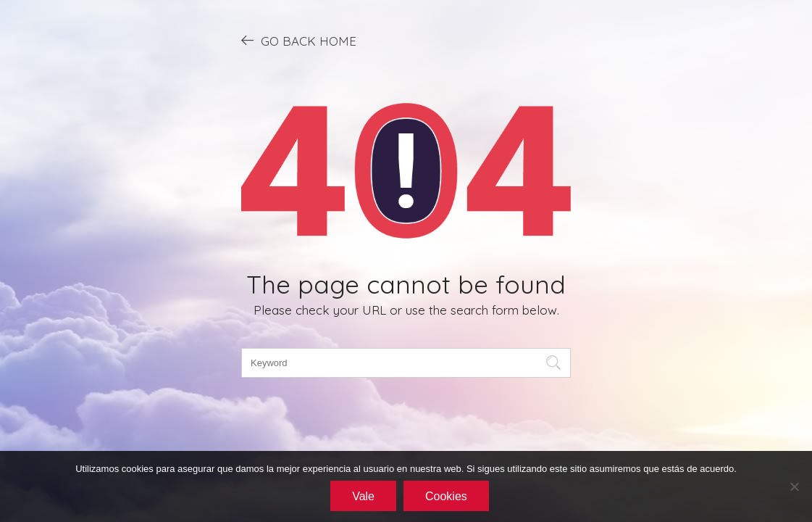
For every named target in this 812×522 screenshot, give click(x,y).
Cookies (446, 496)
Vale (363, 496)
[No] (794, 486)
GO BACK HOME (299, 41)
